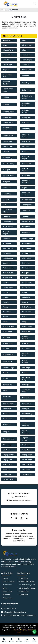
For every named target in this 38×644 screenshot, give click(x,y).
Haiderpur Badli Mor (26, 182)
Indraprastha (27, 200)
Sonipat (6, 432)
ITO (4, 205)
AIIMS (5, 45)
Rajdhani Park (8, 354)
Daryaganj (26, 129)
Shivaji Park (7, 425)
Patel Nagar (8, 331)
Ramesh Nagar (9, 368)
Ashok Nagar (27, 60)
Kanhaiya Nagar (7, 233)
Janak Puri (26, 211)
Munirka (25, 292)
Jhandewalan (8, 222)
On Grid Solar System (26, 585)
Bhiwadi (6, 104)
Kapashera (7, 239)
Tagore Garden (25, 439)
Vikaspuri (7, 469)
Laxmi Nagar (27, 258)
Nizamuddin (27, 312)
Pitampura (7, 337)
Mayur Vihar (8, 278)
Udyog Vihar (8, 460)
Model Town (27, 282)
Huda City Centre (26, 194)
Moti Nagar (7, 292)
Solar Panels (23, 578)
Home (4, 10)
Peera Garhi (27, 331)
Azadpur (25, 65)
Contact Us (7, 591)
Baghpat (7, 70)
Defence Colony (26, 136)
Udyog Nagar (27, 455)
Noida (5, 317)
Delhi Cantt (7, 142)
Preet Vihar (26, 343)
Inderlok (6, 200)
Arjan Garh (26, 55)
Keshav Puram (9, 248)
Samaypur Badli (26, 391)
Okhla (24, 317)
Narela (6, 307)
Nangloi (6, 302)
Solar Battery (23, 591)
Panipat (25, 322)
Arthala (6, 60)
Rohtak (25, 372)
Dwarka (6, 151)
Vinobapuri (26, 469)
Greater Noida (9, 176)
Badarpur (26, 76)
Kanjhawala (27, 226)
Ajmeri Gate (27, 45)
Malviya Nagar (8, 268)
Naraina (25, 302)
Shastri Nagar (8, 418)
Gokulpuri (7, 170)
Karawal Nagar (28, 239)
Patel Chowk (27, 326)
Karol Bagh (7, 243)
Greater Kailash (25, 170)
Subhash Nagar (9, 439)
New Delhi (7, 312)
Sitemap (5, 595)
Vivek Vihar (7, 474)
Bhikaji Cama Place (27, 97)
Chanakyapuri (8, 112)
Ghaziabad (26, 164)
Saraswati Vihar (7, 398)
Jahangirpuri (27, 205)
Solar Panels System (26, 581)
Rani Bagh (26, 368)
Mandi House (8, 273)
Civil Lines (26, 122)
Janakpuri (7, 217)
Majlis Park (26, 263)
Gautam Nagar (25, 158)
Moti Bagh (26, 287)
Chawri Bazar (8, 122)
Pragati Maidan (25, 337)
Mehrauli (6, 282)
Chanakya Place (26, 104)
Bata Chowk (27, 90)
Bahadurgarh (27, 70)
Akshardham (8, 50)
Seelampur (26, 404)
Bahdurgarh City (8, 76)
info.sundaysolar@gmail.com (20, 500)
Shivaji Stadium (25, 424)
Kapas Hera (27, 233)
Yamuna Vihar (8, 479)
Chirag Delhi (27, 118)
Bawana (6, 97)
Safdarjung (26, 385)
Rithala (6, 372)
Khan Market (27, 248)
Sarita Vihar (27, 398)
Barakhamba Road (8, 90)
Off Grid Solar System (26, 588)
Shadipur (26, 409)
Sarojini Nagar (8, 404)
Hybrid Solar (22, 595)
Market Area (7, 598)
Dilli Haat (25, 147)
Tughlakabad (27, 450)
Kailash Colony (28, 222)
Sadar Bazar (8, 385)
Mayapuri (26, 273)
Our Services (7, 585)
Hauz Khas (7, 194)
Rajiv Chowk (8, 362)
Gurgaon (7, 182)
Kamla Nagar (8, 226)
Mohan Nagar (8, 287)
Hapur (25, 188)
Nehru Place (27, 307)
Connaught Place (8, 128)
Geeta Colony (9, 164)
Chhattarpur (8, 118)
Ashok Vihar (8, 65)
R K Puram (26, 348)
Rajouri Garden (25, 362)
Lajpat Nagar (8, 258)
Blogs (4, 588)
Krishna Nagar (27, 253)
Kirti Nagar (7, 253)
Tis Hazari (26, 445)
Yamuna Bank (27, 474)
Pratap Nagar (8, 343)
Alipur (24, 50)
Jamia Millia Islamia (7, 211)
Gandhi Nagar (8, 158)
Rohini (5, 378)
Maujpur (25, 278)
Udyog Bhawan (9, 455)
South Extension (26, 432)
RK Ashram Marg (26, 379)
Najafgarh (26, 297)
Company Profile (9, 581)
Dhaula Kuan (8, 147)
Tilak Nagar (7, 445)
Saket (5, 391)
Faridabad (26, 151)
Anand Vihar (8, 55)
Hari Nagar (7, 188)
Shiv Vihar (26, 418)
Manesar (26, 268)
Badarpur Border (7, 83)
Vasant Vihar (27, 464)
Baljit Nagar (27, 83)
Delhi (24, 40)
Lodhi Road (7, 263)
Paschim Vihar (9, 326)
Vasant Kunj (8, 464)
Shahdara (7, 414)
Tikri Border (7, 450)
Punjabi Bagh (8, 348)
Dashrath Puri (8, 136)
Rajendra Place (26, 354)
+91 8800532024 (20, 497)
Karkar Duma (27, 243)
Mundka (6, 297)
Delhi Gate (26, 142)
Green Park (26, 176)
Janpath (25, 217)
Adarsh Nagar (8, 40)
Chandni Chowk (25, 112)
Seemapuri (7, 409)
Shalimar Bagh (28, 414)
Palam (6, 322)
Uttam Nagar (27, 460)
